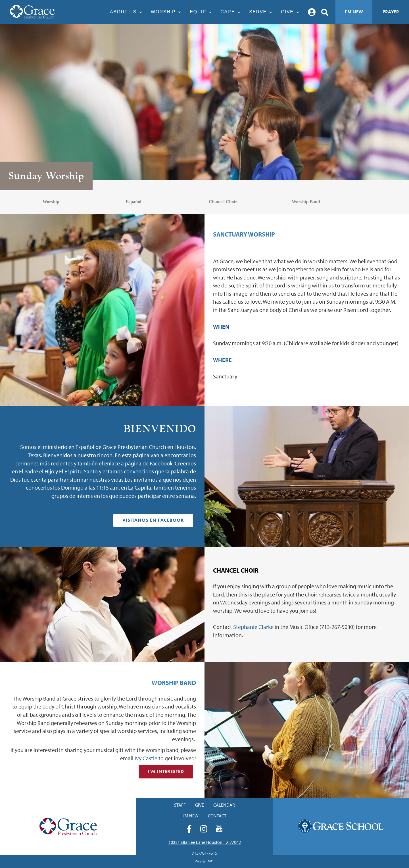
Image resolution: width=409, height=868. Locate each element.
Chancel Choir (223, 202)
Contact (217, 816)
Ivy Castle (146, 758)
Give (292, 12)
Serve (262, 12)
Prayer (391, 12)
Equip (203, 12)
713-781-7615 (204, 853)
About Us (128, 12)
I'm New (354, 12)
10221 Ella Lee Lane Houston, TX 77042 (205, 842)
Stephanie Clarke (253, 627)
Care (232, 12)
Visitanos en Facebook (153, 520)
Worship (167, 12)
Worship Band (306, 202)
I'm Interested (166, 771)
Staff (180, 805)
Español (134, 202)
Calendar (224, 805)
